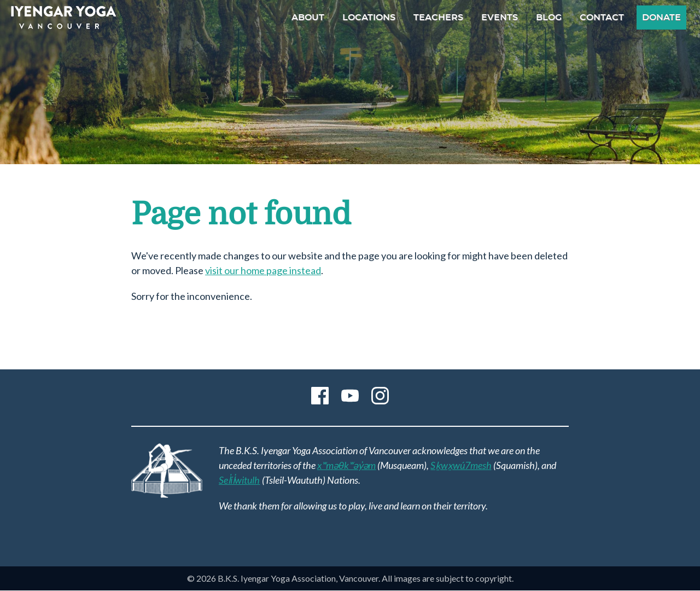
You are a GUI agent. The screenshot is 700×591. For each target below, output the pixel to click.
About (308, 18)
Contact (602, 18)
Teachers (438, 18)
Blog (549, 18)
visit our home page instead (263, 270)
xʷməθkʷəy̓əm (346, 465)
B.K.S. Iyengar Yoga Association (63, 18)
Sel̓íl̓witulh (240, 480)
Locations (369, 18)
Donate (661, 18)
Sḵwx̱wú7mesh (461, 465)
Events (500, 18)
